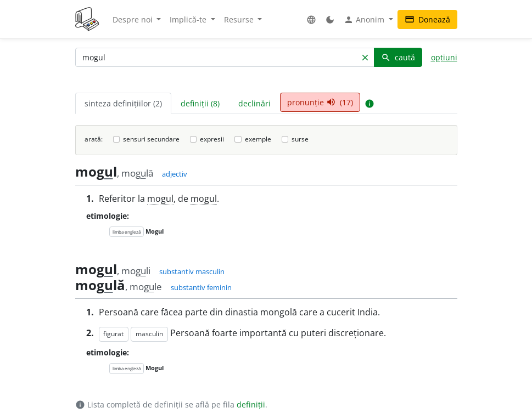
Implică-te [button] (189, 19)
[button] (311, 19)
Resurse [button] (240, 19)
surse (300, 139)
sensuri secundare (151, 139)
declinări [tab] (254, 103)
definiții (251, 404)
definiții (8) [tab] (200, 103)
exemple (258, 139)
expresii (212, 139)
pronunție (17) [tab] (320, 102)
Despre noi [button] (134, 19)
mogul (160, 199)
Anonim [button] (365, 20)
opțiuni (444, 57)
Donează (427, 19)
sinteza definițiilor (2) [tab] (123, 103)
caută (398, 57)
